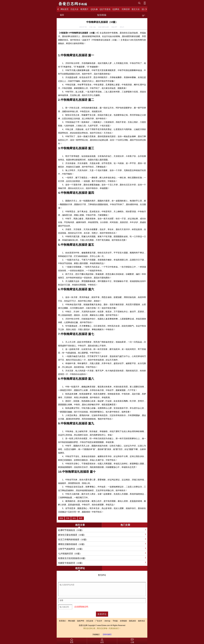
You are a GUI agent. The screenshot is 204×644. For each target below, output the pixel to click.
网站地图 (72, 621)
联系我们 (62, 621)
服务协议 (142, 621)
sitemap (107, 621)
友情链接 (123, 621)
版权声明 (81, 621)
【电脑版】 (96, 634)
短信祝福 (102, 15)
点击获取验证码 (81, 607)
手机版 (115, 621)
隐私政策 (132, 621)
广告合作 (99, 621)
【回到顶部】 (107, 634)
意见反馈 (90, 621)
